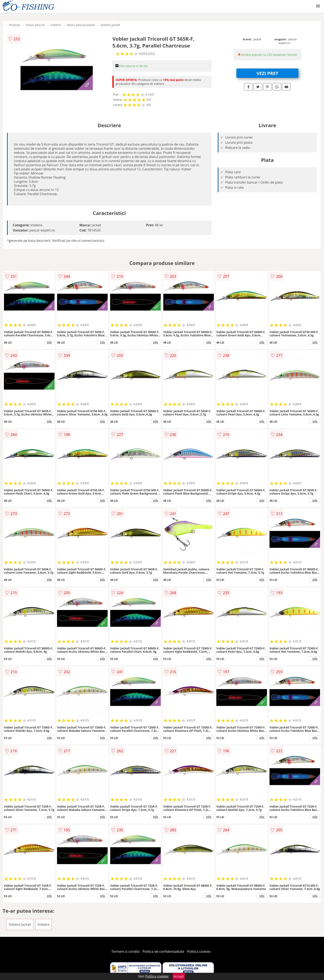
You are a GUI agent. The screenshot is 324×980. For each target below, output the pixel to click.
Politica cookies (199, 952)
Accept (179, 976)
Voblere (56, 25)
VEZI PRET (267, 73)
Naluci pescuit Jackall (81, 25)
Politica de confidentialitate (163, 952)
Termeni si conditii (126, 952)
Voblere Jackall (110, 25)
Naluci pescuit (35, 25)
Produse (14, 25)
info (49, 342)
